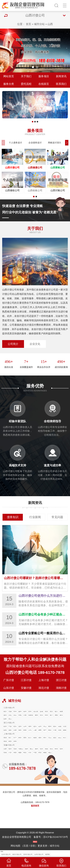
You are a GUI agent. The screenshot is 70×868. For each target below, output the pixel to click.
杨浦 (35, 738)
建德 (65, 730)
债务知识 (13, 517)
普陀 (25, 738)
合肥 (5, 749)
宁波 (10, 726)
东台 (15, 715)
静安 (20, 738)
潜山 (50, 753)
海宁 (45, 730)
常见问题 (57, 517)
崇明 (15, 741)
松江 (65, 738)
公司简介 (13, 344)
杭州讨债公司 (6, 854)
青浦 (5, 741)
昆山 (10, 719)
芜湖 (15, 749)
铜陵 (20, 753)
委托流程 (26, 84)
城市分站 (39, 24)
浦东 (40, 738)
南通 (61, 711)
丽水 (55, 726)
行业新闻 (35, 517)
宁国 (35, 753)
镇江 (56, 711)
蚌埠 (56, 749)
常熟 (20, 715)
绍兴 (15, 726)
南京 (5, 711)
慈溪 (25, 730)
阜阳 (15, 753)
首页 (28, 24)
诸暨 (40, 730)
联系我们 (61, 84)
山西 (50, 24)
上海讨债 (44, 680)
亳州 (10, 749)
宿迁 (51, 711)
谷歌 (33, 846)
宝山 (50, 738)
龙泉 (60, 730)
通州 (36, 715)
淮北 (51, 749)
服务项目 (44, 76)
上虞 (35, 730)
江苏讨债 (26, 680)
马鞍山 (21, 749)
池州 (26, 749)
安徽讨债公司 (9, 745)
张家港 (31, 715)
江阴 (25, 715)
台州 (25, 726)
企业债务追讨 (35, 143)
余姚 (60, 726)
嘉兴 (35, 726)
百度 (26, 846)
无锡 (10, 711)
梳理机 (48, 854)
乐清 (65, 726)
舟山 (45, 726)
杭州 (5, 726)
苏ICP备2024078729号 (56, 837)
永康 (15, 730)
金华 (40, 726)
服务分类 (9, 84)
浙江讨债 (61, 680)
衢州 (50, 726)
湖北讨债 (44, 688)
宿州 (61, 749)
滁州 (36, 749)
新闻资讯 (61, 76)
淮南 (46, 749)
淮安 (46, 711)
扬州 (20, 711)
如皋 (5, 719)
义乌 (30, 730)
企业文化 (35, 344)
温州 (20, 726)
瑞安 (20, 730)
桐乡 (50, 730)
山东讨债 (9, 688)
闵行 (45, 738)
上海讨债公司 (9, 734)
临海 (5, 730)
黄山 (31, 749)
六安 (10, 753)
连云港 (36, 711)
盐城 (41, 711)
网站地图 (15, 846)
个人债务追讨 (15, 143)
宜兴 (41, 715)
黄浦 (5, 738)
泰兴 (61, 715)
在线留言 (44, 84)
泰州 (5, 715)
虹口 (30, 738)
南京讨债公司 (17, 854)
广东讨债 (9, 680)
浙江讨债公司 (9, 723)
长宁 (15, 738)
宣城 (5, 753)
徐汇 (10, 738)
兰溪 (55, 730)
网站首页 (9, 76)
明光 (25, 753)
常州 (15, 711)
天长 (30, 753)
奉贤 (10, 741)
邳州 (46, 715)
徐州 (25, 711)
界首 (40, 753)
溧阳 (56, 715)
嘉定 (55, 738)
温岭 (10, 730)
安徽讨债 (26, 688)
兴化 (10, 715)
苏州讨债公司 (28, 854)
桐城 (45, 753)
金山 (60, 738)
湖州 (30, 726)
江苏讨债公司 (9, 708)
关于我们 (26, 76)
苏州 (30, 711)
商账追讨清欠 (55, 143)
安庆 (41, 749)
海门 (51, 715)
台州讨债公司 (39, 854)
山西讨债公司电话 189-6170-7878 (35, 672)
